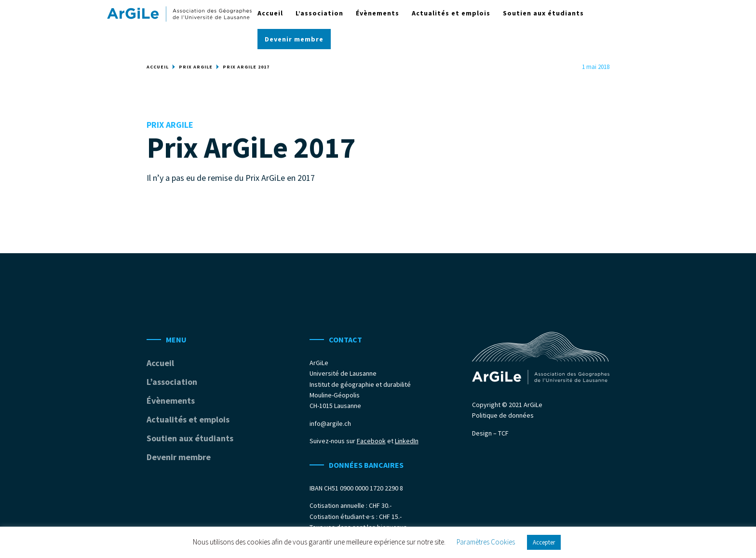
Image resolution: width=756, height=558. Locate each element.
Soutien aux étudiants (543, 14)
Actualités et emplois (451, 14)
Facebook (371, 441)
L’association (319, 14)
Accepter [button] (544, 542)
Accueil (270, 14)
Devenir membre (294, 40)
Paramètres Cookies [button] (486, 542)
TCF (503, 433)
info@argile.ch (330, 423)
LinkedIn (407, 441)
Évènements (378, 14)
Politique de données (503, 415)
